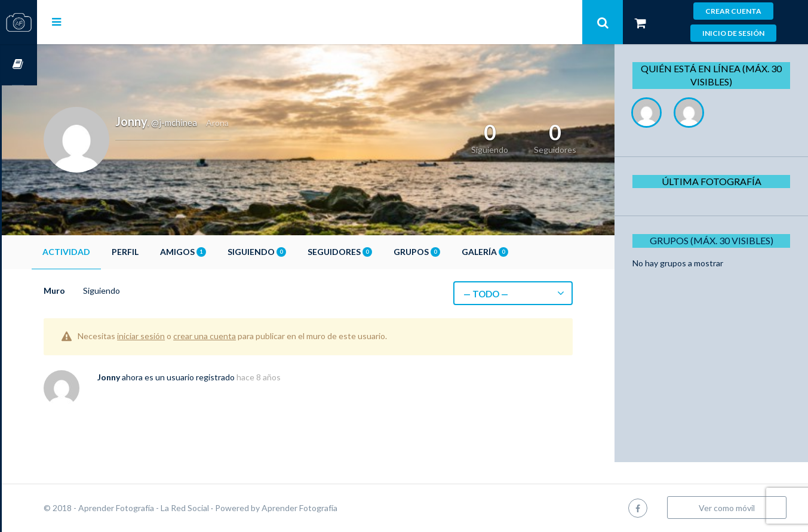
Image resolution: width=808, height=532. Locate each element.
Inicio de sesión (733, 33)
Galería (520, 252)
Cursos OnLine (19, 65)
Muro (90, 290)
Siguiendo (292, 252)
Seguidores (375, 252)
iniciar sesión (176, 336)
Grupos (452, 252)
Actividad (102, 252)
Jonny (144, 377)
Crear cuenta (733, 11)
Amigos (218, 252)
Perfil (160, 252)
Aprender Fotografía (335, 508)
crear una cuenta (240, 336)
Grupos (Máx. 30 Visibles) (716, 240)
